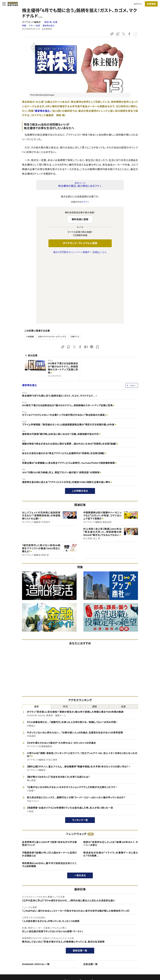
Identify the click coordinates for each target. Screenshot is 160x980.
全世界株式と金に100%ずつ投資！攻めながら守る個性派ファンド (49, 778)
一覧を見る (80, 810)
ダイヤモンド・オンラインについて (28, 925)
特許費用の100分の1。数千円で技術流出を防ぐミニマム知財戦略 (49, 799)
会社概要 (129, 936)
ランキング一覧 (80, 755)
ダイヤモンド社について (136, 925)
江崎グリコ (75, 271)
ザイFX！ (71, 957)
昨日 (66, 641)
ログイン (138, 4)
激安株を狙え (49, 26)
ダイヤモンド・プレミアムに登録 (80, 243)
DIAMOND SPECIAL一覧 (36, 899)
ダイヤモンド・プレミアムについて (26, 936)
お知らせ (129, 947)
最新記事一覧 (80, 885)
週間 (94, 641)
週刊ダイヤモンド (75, 936)
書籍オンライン (74, 947)
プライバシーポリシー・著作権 (25, 957)
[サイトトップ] (12, 4)
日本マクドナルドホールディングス (52, 271)
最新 (37, 641)
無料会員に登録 (80, 219)
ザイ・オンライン (74, 952)
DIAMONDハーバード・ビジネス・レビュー (86, 942)
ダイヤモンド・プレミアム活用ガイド (27, 942)
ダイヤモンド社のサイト (78, 925)
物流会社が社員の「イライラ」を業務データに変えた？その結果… (111, 789)
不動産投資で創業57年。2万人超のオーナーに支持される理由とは (49, 789)
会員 (124, 641)
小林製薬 (30, 271)
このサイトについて (20, 931)
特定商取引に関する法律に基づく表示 (29, 952)
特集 (24, 26)
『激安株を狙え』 (42, 111)
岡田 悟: (51, 22)
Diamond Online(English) (79, 931)
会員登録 (151, 4)
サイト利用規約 (19, 947)
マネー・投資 (34, 26)
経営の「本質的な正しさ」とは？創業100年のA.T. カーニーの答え (111, 778)
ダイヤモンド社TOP (134, 931)
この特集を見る (80, 425)
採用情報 (129, 942)
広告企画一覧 (90, 899)
